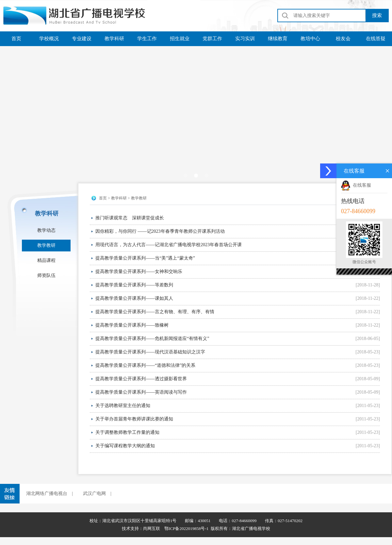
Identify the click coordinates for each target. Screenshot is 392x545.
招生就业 (180, 39)
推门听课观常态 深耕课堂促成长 (130, 218)
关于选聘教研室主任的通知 (123, 406)
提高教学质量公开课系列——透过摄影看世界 (141, 379)
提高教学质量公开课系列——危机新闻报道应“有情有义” (152, 339)
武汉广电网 (94, 494)
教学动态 (46, 230)
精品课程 (46, 260)
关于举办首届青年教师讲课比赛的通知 (134, 419)
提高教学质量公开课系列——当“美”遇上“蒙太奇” (145, 258)
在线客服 (356, 185)
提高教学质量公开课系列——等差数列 (134, 285)
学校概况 (49, 39)
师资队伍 (46, 275)
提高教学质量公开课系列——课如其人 (134, 298)
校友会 (343, 39)
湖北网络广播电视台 (47, 494)
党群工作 (212, 39)
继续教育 (278, 39)
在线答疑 (376, 39)
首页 (16, 39)
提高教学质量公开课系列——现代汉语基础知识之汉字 (150, 352)
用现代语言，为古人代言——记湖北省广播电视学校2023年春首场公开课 (169, 245)
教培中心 (310, 39)
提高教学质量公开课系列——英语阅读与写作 (141, 392)
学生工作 (147, 39)
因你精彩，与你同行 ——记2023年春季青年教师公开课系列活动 (160, 231)
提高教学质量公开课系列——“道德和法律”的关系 (145, 365)
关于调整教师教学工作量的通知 (127, 432)
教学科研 (114, 39)
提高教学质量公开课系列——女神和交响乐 (139, 272)
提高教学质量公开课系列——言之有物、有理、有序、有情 (155, 312)
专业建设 (82, 39)
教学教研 (46, 245)
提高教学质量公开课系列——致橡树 (132, 325)
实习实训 (245, 39)
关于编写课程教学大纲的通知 (125, 446)
